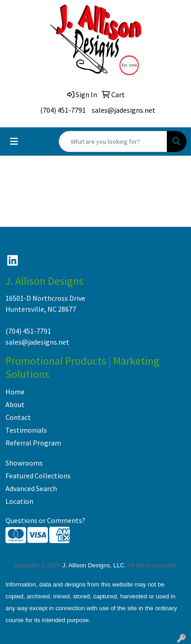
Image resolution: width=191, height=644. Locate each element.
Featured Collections (38, 476)
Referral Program (33, 443)
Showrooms (24, 463)
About (15, 404)
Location (19, 501)
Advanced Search (31, 488)
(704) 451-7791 (63, 110)
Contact (18, 417)
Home (15, 392)
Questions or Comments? (45, 520)
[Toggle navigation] (14, 141)
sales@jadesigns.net (124, 110)
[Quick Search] (113, 141)
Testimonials (26, 430)
